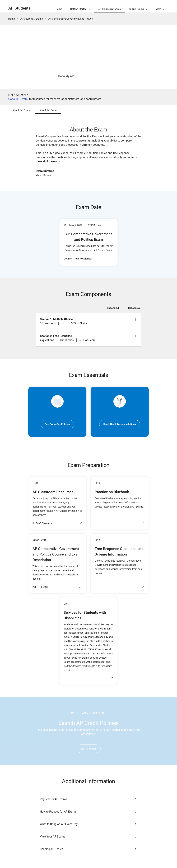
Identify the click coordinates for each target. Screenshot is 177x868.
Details (68, 259)
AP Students (19, 8)
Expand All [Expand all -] (113, 308)
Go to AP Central (18, 99)
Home (11, 19)
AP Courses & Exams (32, 19)
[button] (160, 6)
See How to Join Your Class (102, 76)
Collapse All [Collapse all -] (135, 308)
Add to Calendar (83, 259)
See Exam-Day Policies (57, 424)
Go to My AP (66, 76)
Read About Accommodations (120, 424)
